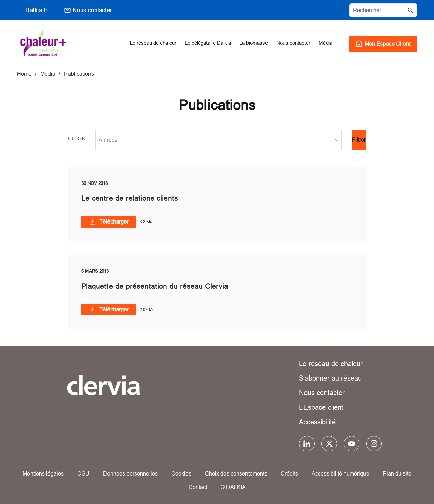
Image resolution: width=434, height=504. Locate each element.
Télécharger (114, 221)
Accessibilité (317, 422)
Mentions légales (43, 473)
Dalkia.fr (36, 10)
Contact (198, 487)
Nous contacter (92, 10)
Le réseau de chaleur (331, 363)
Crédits (289, 473)
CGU (83, 473)
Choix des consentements (236, 473)
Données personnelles (130, 473)
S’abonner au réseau (330, 378)
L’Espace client (321, 407)
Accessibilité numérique (340, 473)
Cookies (181, 473)
